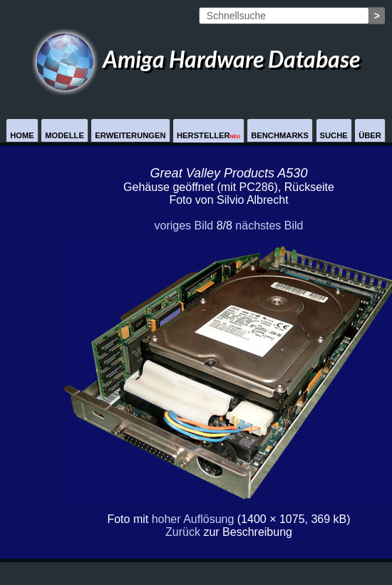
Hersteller (208, 135)
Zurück (183, 532)
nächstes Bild (269, 226)
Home (22, 135)
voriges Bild (184, 226)
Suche (334, 135)
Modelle (65, 135)
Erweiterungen (130, 135)
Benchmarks (280, 135)
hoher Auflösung (193, 519)
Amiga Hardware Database (196, 59)
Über (370, 135)
